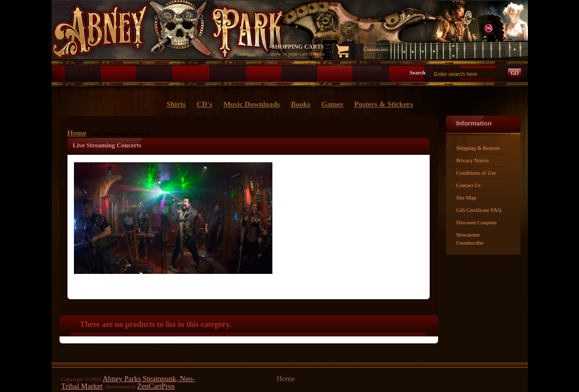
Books (300, 104)
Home (77, 133)
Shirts (176, 104)
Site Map (466, 197)
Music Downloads (252, 104)
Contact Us (469, 185)
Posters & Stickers (384, 104)
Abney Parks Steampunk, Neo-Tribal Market (128, 382)
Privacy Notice (473, 160)
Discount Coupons (477, 222)
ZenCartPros (156, 386)
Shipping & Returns (478, 148)
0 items (317, 54)
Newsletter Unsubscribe (470, 239)
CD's (204, 104)
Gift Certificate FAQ (479, 210)
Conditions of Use (476, 173)
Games (332, 104)
